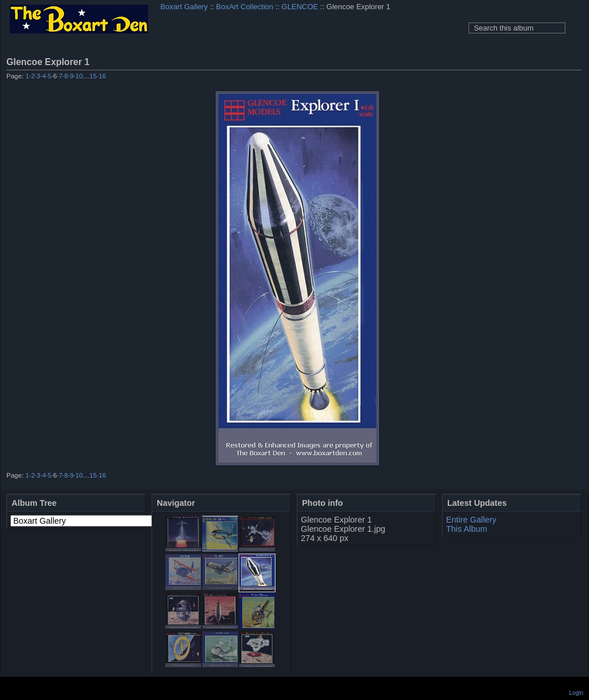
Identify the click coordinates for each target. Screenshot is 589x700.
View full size (575, 62)
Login (576, 693)
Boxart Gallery (184, 7)
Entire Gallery (471, 520)
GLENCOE (300, 7)
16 (102, 76)
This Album (467, 529)
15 (93, 76)
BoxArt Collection (245, 7)
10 (79, 76)
